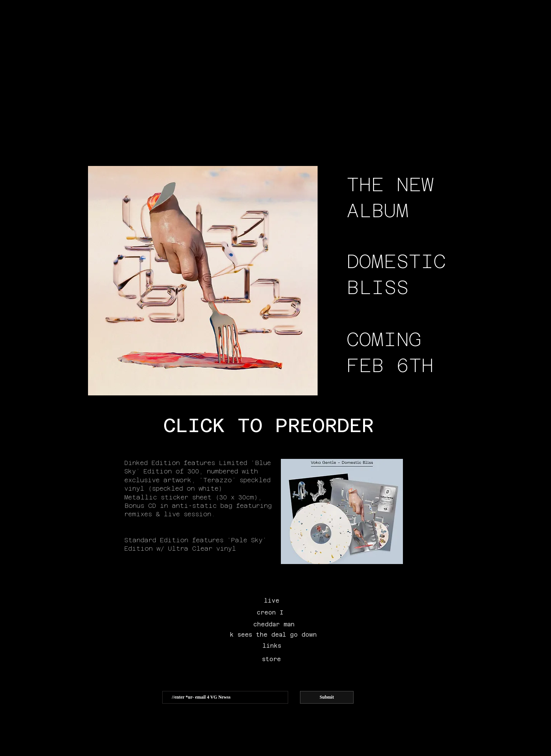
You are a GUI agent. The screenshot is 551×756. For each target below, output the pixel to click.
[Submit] (327, 697)
